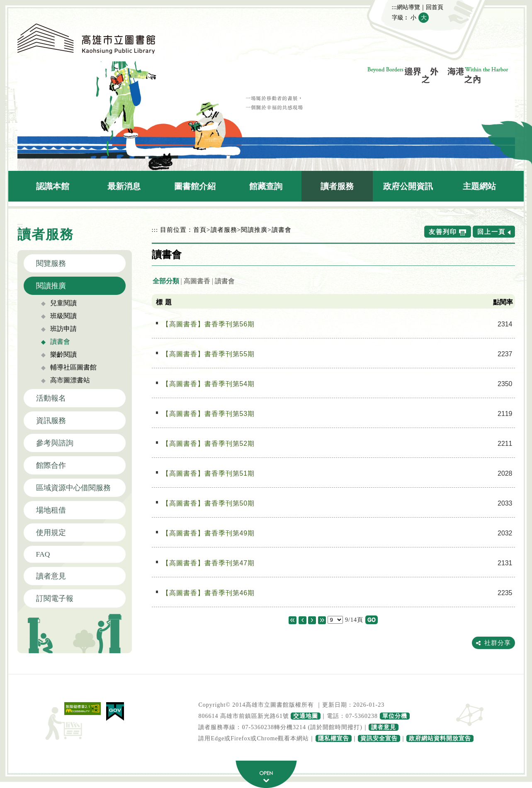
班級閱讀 (63, 316)
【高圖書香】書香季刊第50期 (209, 503)
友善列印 (443, 232)
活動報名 (51, 398)
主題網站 (479, 186)
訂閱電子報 (55, 598)
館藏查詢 (266, 186)
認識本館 (53, 186)
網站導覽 (408, 7)
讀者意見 (51, 576)
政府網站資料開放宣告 (440, 738)
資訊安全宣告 (379, 738)
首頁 (200, 230)
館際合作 (51, 465)
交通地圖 (306, 716)
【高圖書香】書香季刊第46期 (209, 593)
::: (394, 7)
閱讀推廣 (51, 286)
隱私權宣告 (334, 738)
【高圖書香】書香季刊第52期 (209, 444)
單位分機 (395, 716)
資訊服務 (51, 421)
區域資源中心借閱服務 (73, 488)
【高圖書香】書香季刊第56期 (209, 324)
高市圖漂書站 (70, 380)
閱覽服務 (51, 263)
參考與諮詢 (55, 443)
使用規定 (51, 533)
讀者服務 (337, 186)
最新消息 (124, 186)
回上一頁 (491, 232)
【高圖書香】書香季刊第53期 (209, 414)
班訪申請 (63, 329)
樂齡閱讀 (63, 354)
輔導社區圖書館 (73, 367)
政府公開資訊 (408, 186)
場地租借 (51, 510)
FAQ (43, 554)
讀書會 (60, 342)
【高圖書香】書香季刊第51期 (209, 473)
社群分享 (498, 643)
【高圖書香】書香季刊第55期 (209, 354)
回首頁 (435, 7)
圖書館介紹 (195, 186)
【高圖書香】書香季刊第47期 (209, 563)
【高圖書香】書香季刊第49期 (209, 533)
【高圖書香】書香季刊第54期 (209, 384)
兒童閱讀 (63, 303)
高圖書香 (197, 281)
